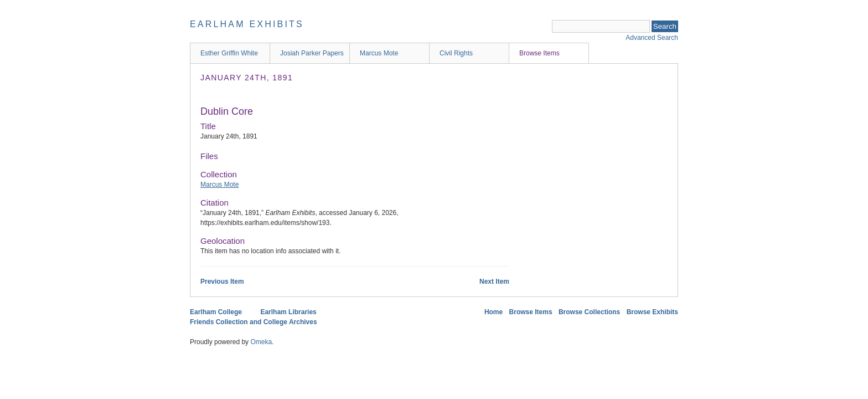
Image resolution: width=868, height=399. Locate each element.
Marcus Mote (379, 53)
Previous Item (222, 282)
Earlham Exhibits (247, 24)
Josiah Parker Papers (312, 53)
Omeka (261, 342)
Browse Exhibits (652, 312)
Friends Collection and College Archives (254, 322)
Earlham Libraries (288, 312)
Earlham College (216, 312)
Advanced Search (652, 38)
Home (494, 312)
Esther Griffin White (229, 53)
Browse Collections (589, 312)
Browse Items (539, 53)
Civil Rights (456, 53)
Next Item (494, 282)
